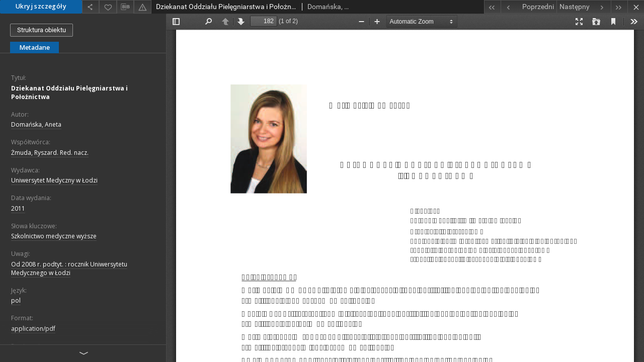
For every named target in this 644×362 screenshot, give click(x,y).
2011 (18, 208)
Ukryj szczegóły (41, 6)
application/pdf (33, 329)
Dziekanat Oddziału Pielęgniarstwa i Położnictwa (69, 93)
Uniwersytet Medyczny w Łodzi (54, 180)
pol (16, 300)
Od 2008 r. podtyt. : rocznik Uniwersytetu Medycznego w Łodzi (69, 268)
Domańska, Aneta (36, 124)
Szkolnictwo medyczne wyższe (54, 236)
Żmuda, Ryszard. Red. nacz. (50, 153)
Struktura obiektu (42, 30)
